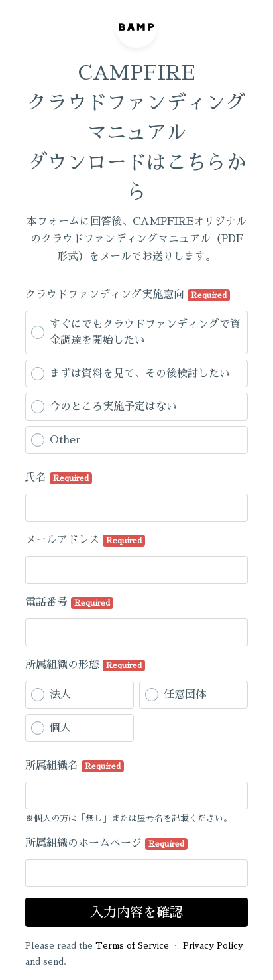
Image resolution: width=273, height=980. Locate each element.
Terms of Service (132, 946)
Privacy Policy (213, 946)
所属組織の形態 (85, 665)
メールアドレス (85, 541)
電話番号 (69, 603)
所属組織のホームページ (106, 844)
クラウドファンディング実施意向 (128, 295)
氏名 (59, 478)
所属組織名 (75, 766)
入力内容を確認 (136, 912)
